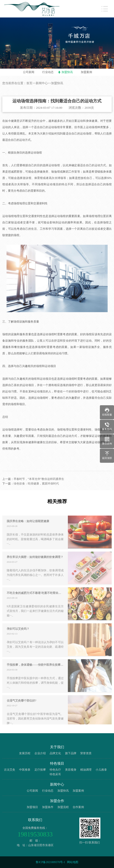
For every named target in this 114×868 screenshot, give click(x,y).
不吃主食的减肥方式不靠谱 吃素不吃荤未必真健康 (35, 601)
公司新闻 (29, 72)
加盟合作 (57, 801)
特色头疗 (55, 770)
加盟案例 (86, 72)
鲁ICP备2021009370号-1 (50, 862)
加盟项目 (32, 807)
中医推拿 (25, 770)
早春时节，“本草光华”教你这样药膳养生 (39, 487)
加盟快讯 (67, 72)
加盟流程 (63, 807)
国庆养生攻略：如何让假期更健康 (28, 529)
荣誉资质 (86, 753)
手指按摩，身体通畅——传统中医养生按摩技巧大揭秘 (35, 672)
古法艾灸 (10, 770)
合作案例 (78, 807)
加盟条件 (48, 807)
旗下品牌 (71, 753)
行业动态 (48, 72)
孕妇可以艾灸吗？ (18, 636)
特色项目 (57, 763)
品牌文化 (55, 753)
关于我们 (57, 747)
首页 (29, 83)
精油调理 (86, 770)
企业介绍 (40, 753)
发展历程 (25, 753)
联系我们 (35, 820)
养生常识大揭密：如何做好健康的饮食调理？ (35, 565)
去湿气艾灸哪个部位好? (22, 708)
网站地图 (73, 862)
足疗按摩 (40, 770)
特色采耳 (55, 774)
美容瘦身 (71, 770)
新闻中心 (42, 83)
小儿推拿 (101, 770)
